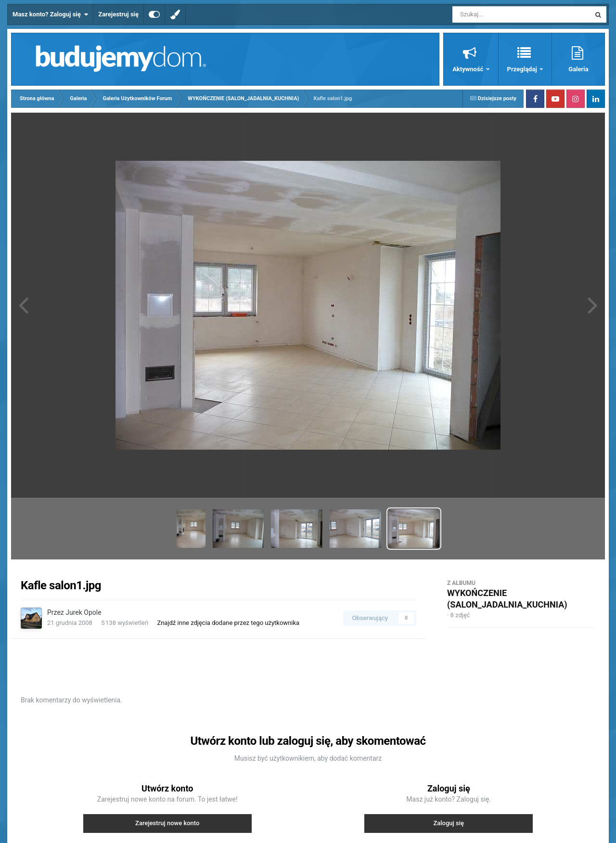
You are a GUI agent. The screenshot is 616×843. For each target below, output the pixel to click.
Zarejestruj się (118, 14)
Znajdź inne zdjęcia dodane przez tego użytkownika (228, 623)
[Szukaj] (500, 14)
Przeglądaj (523, 69)
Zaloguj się (449, 823)
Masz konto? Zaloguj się (50, 14)
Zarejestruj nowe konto (167, 823)
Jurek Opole (83, 612)
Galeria (578, 69)
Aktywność (468, 69)
